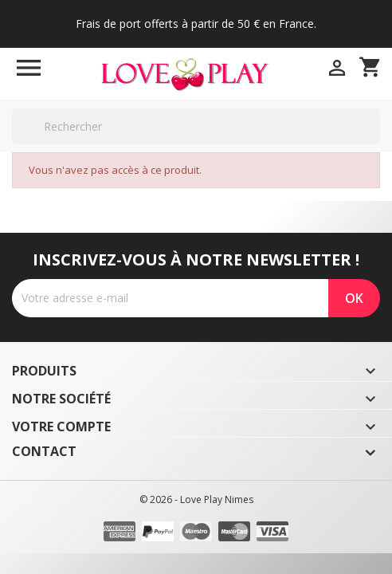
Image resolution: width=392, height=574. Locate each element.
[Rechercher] (196, 126)
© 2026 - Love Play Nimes (196, 499)
